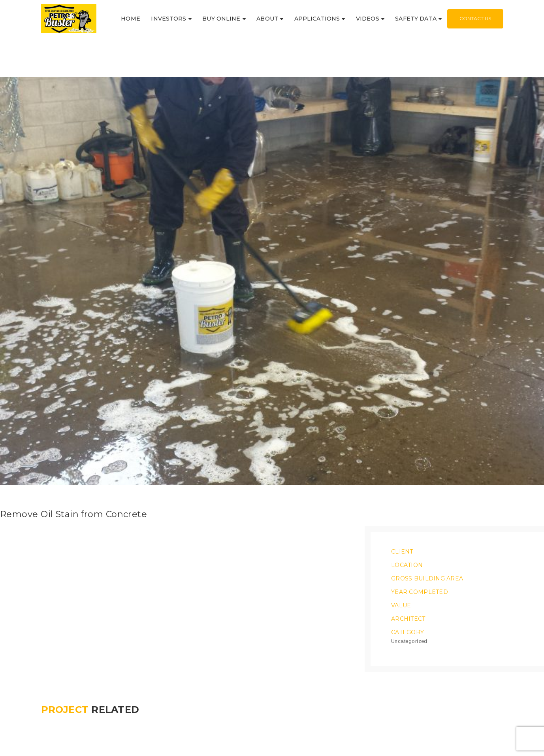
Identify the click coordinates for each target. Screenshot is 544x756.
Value (401, 588)
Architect (408, 602)
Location (407, 548)
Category (408, 615)
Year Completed (420, 575)
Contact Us (475, 18)
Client (402, 535)
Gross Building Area (427, 561)
